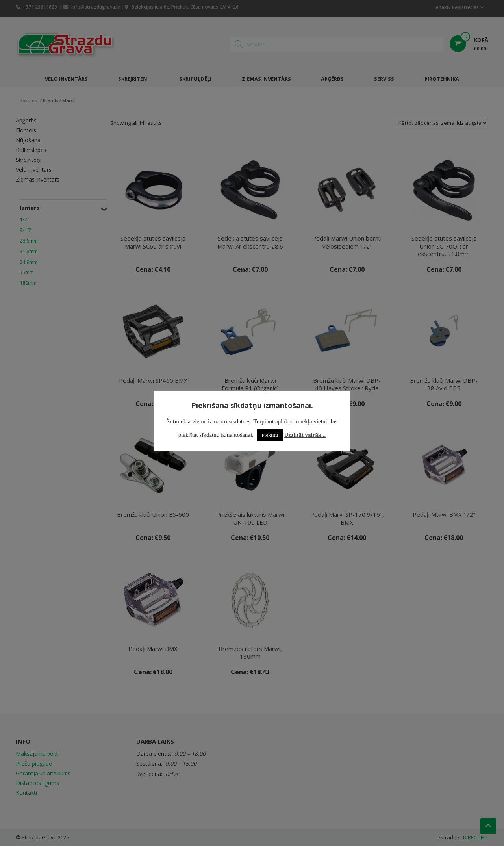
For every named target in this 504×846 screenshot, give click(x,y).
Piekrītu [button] (270, 435)
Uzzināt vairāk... (305, 435)
